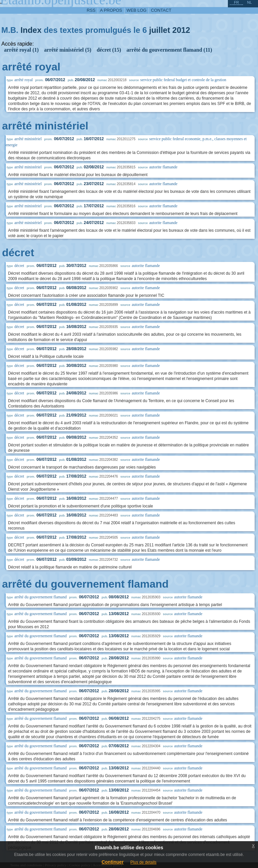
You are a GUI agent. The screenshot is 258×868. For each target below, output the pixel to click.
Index (31, 30)
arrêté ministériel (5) (68, 50)
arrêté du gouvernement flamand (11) (169, 50)
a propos (111, 10)
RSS (91, 10)
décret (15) (109, 50)
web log (137, 10)
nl (249, 2)
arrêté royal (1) (21, 50)
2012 (181, 30)
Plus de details (144, 862)
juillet (159, 30)
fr (236, 2)
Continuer (112, 862)
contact (161, 10)
